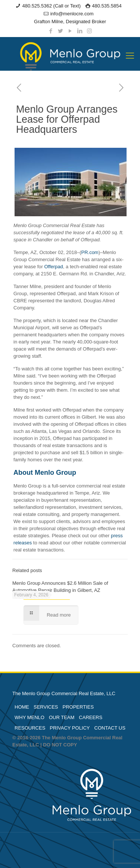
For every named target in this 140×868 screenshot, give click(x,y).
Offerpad (53, 267)
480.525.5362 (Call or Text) (51, 6)
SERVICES (46, 707)
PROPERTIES (78, 707)
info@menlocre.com (72, 14)
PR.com (90, 252)
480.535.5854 (107, 6)
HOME (22, 707)
